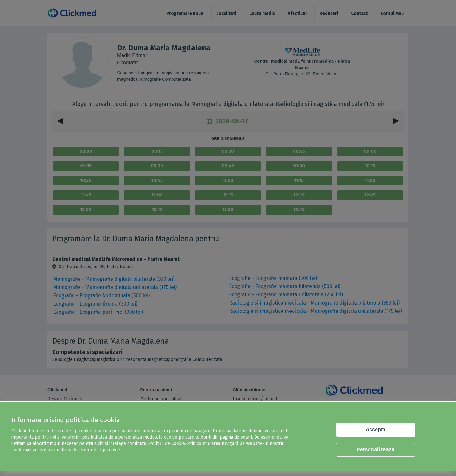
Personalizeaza (376, 450)
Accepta (376, 430)
